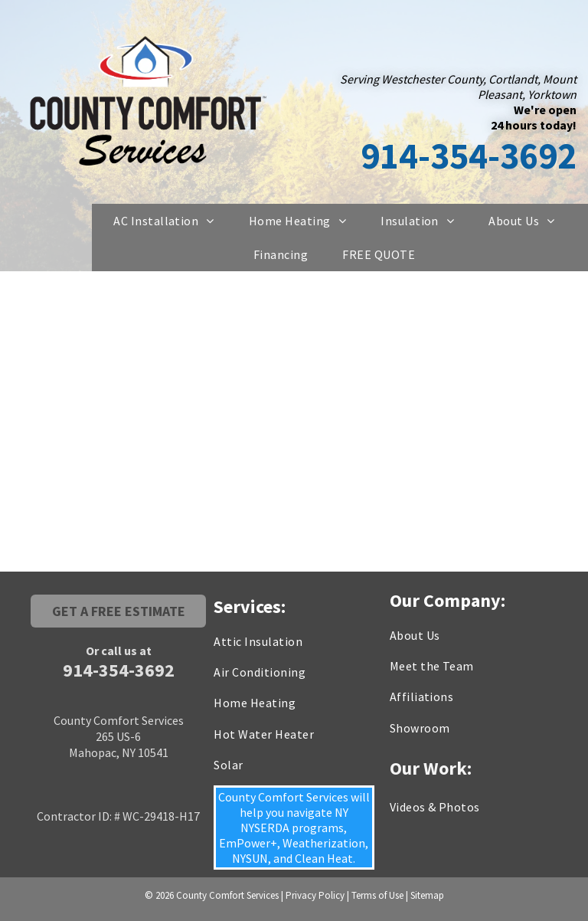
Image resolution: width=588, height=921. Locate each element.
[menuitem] (170, 221)
